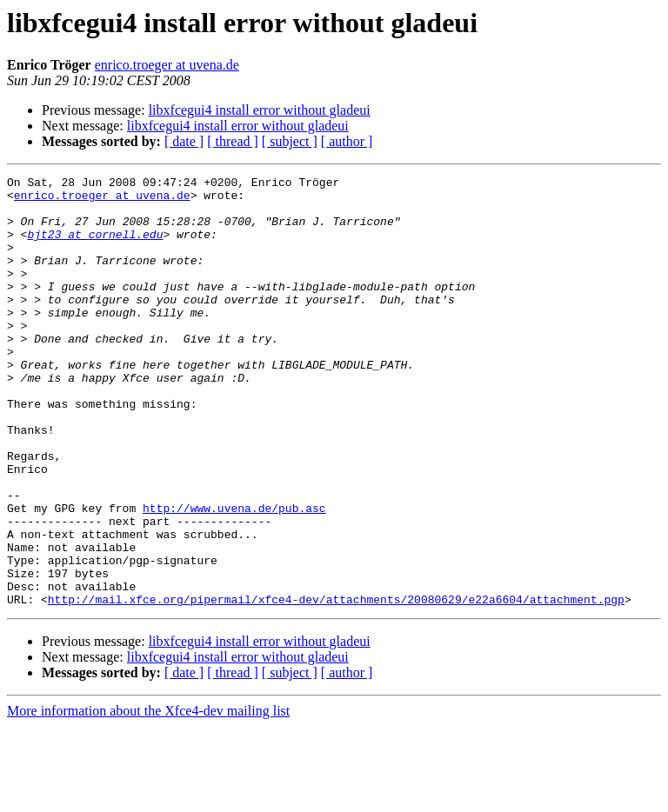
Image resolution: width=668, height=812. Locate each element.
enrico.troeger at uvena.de (167, 65)
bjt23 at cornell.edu (95, 247)
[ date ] (184, 141)
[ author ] (347, 141)
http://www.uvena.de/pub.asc (234, 576)
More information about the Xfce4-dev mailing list (148, 797)
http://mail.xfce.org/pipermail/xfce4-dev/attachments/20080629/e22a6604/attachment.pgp (336, 685)
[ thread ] (233, 141)
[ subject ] (290, 141)
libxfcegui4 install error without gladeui (260, 110)
